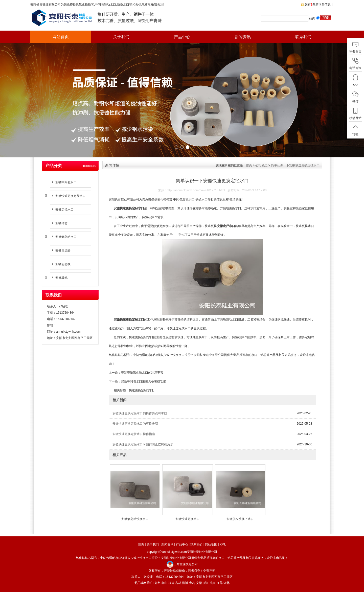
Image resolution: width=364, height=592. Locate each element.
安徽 (199, 583)
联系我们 (303, 37)
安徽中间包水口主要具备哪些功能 (144, 381)
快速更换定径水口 (141, 390)
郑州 (157, 583)
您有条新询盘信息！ (317, 5)
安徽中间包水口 (66, 182)
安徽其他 (61, 278)
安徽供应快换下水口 (240, 519)
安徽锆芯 (61, 223)
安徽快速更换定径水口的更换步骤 (135, 424)
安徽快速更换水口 (188, 519)
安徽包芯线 (63, 264)
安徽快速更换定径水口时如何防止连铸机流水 (143, 444)
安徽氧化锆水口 (66, 237)
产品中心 (182, 37)
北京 (213, 583)
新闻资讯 (243, 37)
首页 (249, 165)
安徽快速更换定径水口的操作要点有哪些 (140, 413)
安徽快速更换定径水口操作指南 (134, 434)
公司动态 (261, 165)
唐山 (164, 583)
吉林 (178, 583)
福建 (171, 583)
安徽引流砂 (63, 251)
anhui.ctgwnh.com (68, 332)
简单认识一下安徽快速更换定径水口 (295, 165)
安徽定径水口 (64, 210)
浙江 (206, 583)
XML (223, 544)
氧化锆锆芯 (86, 5)
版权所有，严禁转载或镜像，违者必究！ (176, 571)
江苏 (220, 583)
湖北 (226, 583)
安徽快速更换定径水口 (71, 196)
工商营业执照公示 (182, 564)
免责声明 (209, 571)
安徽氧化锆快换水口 (135, 519)
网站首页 (61, 37)
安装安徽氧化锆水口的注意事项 (142, 373)
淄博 (185, 583)
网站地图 (211, 544)
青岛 (192, 583)
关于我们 (121, 37)
